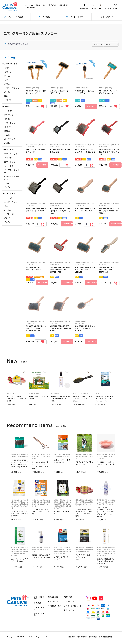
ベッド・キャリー (12, 202)
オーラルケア (10, 139)
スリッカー (49, 33)
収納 (6, 96)
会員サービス (40, 5)
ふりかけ (8, 183)
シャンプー (9, 111)
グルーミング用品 (16, 17)
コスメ (7, 131)
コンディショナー (12, 115)
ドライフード (10, 158)
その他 (7, 187)
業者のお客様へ (65, 5)
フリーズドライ (11, 154)
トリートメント (11, 123)
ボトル (7, 92)
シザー (7, 80)
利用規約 (71, 637)
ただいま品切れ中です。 (92, 106)
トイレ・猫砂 (10, 214)
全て (7, 33)
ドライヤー (9, 100)
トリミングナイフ (12, 88)
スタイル (8, 127)
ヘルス (7, 135)
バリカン (8, 84)
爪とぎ (7, 218)
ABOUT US (29, 5)
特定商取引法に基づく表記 (87, 637)
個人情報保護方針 (106, 637)
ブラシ (7, 68)
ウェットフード (11, 166)
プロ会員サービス (55, 606)
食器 (6, 206)
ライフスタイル (107, 17)
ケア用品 (46, 17)
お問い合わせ (30, 8)
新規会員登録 (53, 597)
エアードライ (10, 162)
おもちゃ (8, 210)
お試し (7, 143)
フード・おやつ (77, 17)
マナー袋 (8, 198)
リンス (7, 119)
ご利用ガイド (52, 5)
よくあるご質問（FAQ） (73, 606)
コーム (7, 76)
